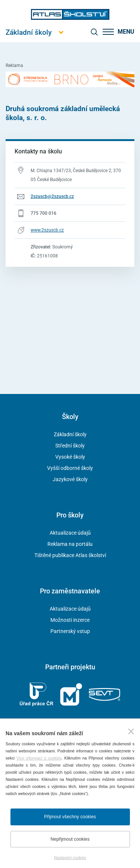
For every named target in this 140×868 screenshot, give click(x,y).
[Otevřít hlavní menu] (29, 32)
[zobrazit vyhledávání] (94, 32)
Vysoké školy (70, 457)
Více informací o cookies (39, 758)
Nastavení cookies (70, 858)
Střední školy (70, 446)
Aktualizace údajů (70, 533)
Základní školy (70, 434)
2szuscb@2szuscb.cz (52, 196)
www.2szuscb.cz (47, 230)
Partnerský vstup (70, 631)
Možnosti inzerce (70, 620)
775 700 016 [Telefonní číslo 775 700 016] (43, 213)
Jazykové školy (70, 479)
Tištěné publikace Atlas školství (70, 555)
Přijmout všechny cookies (70, 817)
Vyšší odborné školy (70, 468)
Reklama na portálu (70, 544)
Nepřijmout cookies (70, 839)
